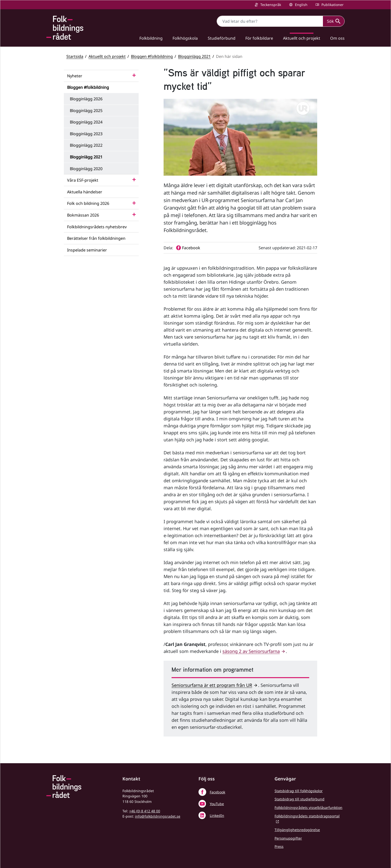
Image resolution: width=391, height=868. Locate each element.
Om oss (337, 38)
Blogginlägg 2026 (86, 99)
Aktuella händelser (85, 192)
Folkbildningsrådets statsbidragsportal (307, 816)
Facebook (217, 792)
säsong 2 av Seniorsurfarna (251, 651)
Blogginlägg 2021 (194, 56)
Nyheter (75, 76)
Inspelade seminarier (87, 250)
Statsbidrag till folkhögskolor (299, 791)
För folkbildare (259, 38)
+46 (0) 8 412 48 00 (145, 811)
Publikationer (332, 5)
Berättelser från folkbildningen (96, 238)
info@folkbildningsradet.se (158, 816)
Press (279, 846)
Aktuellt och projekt (302, 38)
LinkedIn (217, 815)
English (301, 5)
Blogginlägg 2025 (86, 111)
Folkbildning (151, 38)
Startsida (75, 56)
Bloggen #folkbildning (152, 56)
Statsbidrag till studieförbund (299, 799)
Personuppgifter (288, 838)
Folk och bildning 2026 (88, 203)
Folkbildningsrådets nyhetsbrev (97, 227)
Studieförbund (222, 38)
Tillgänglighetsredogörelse (297, 830)
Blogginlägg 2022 (86, 145)
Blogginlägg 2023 (86, 134)
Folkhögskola (185, 38)
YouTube (217, 804)
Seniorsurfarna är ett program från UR (212, 685)
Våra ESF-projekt (83, 180)
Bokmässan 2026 (83, 215)
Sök (334, 21)
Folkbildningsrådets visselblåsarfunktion (308, 807)
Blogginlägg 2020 (86, 169)
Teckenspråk (270, 5)
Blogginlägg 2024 (86, 122)
